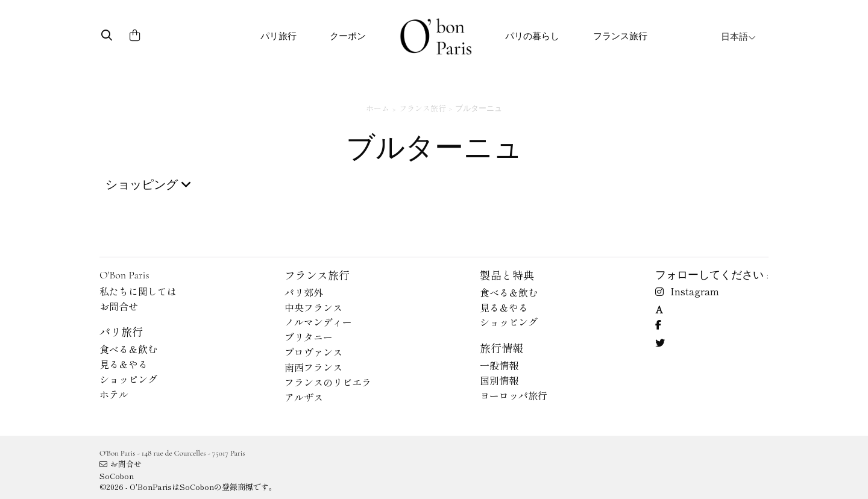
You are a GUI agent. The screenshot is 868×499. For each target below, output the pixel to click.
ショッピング (128, 379)
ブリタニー (309, 337)
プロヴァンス (313, 352)
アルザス (304, 397)
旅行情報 (502, 348)
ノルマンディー (318, 322)
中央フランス (313, 307)
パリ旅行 (278, 36)
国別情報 (499, 380)
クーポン (348, 36)
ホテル (114, 394)
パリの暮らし (532, 36)
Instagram (687, 291)
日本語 (738, 37)
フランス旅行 (620, 36)
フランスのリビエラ (328, 382)
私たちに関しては (138, 291)
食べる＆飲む (128, 349)
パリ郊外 (304, 292)
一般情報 (499, 365)
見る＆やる (124, 364)
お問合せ (119, 306)
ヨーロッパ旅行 (514, 395)
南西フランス (313, 367)
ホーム (378, 108)
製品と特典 (507, 275)
